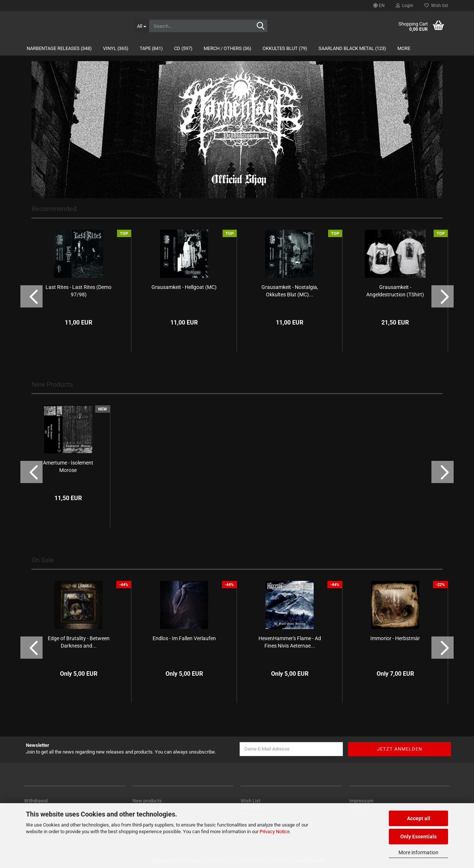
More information (418, 852)
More (404, 48)
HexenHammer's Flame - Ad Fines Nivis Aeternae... (290, 642)
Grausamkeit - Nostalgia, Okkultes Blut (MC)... (290, 291)
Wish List (251, 801)
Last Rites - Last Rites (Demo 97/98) (79, 291)
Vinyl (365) (116, 48)
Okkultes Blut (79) (285, 48)
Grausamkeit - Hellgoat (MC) (184, 287)
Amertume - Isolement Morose (68, 466)
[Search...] (142, 26)
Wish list (436, 6)
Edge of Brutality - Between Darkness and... (79, 642)
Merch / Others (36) (228, 48)
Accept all (419, 818)
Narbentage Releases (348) (59, 48)
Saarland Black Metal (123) (352, 48)
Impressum (361, 801)
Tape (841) (151, 48)
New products (147, 801)
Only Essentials (418, 837)
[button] (379, 6)
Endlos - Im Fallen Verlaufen (184, 638)
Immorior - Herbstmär (395, 638)
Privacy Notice (275, 832)
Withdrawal (36, 801)
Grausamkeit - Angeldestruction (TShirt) (395, 291)
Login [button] (405, 6)
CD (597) (183, 48)
